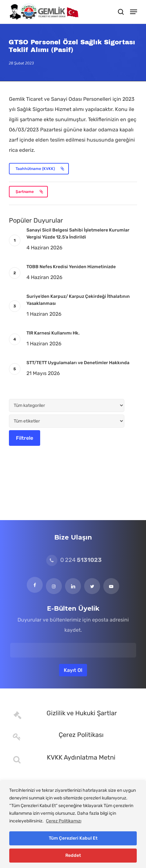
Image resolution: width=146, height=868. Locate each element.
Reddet (73, 855)
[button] (134, 12)
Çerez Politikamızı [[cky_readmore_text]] (64, 821)
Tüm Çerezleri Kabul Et (73, 838)
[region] (73, 824)
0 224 (74, 560)
